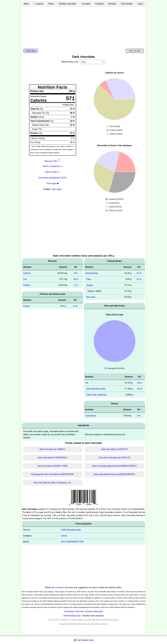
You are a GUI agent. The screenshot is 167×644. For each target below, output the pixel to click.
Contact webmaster (94, 611)
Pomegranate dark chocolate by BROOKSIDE (53, 474)
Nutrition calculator (68, 4)
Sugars (90, 285)
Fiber (89, 279)
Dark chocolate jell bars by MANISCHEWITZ (115, 474)
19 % (139, 273)
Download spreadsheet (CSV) (53, 178)
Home (51, 4)
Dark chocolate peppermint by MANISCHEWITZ (114, 466)
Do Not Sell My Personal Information (102, 620)
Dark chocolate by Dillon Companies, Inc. (53, 483)
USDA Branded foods (71, 530)
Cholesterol (90, 416)
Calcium (27, 273)
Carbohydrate (92, 273)
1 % (76, 285)
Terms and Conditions (58, 620)
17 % (75, 306)
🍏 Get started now (83, 640)
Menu (26, 4)
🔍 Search (39, 4)
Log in (140, 4)
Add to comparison (51, 166)
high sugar (57, 189)
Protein (27, 306)
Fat (87, 383)
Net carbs (91, 297)
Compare (86, 4)
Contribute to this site (74, 611)
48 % (76, 279)
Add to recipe (51, 172)
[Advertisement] (83, 26)
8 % (76, 273)
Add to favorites (135, 51)
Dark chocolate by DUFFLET (114, 449)
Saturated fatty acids (96, 389)
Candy (64, 536)
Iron (25, 279)
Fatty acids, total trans (97, 395)
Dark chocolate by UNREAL (53, 449)
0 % (139, 416)
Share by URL (52, 161)
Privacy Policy (77, 620)
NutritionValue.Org (72, 616)
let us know (57, 587)
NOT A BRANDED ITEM (72, 542)
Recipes (112, 4)
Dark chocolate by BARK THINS (52, 466)
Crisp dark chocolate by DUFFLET (115, 458)
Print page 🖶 (52, 183)
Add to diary (31, 51)
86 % (139, 389)
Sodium (27, 285)
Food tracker (127, 4)
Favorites (99, 4)
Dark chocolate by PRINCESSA (53, 458)
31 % (139, 279)
